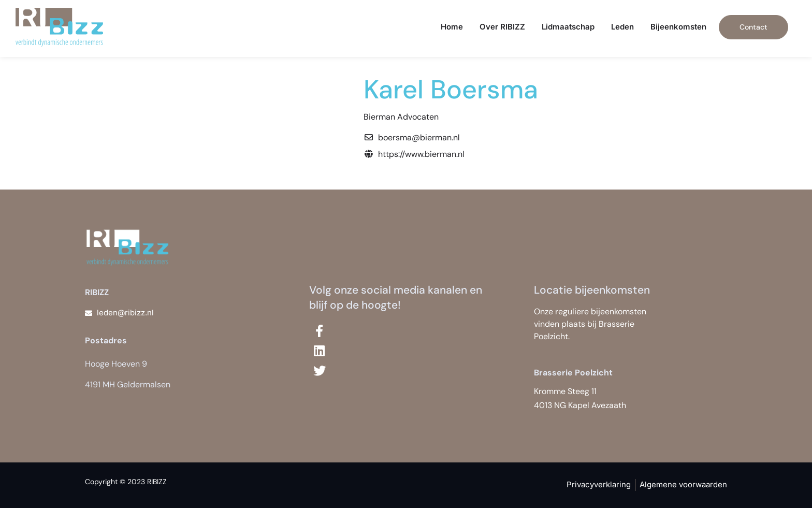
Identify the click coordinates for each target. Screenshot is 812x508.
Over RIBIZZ (502, 27)
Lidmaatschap (568, 27)
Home (452, 27)
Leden (622, 27)
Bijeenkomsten (678, 27)
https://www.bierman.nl (421, 154)
